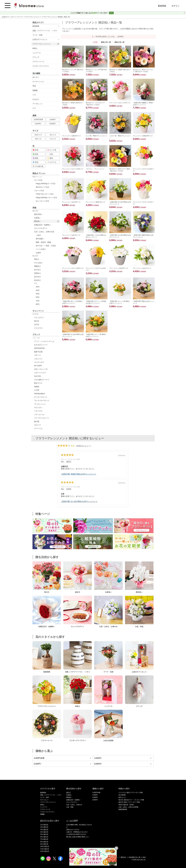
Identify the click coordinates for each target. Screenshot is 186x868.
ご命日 (38, 235)
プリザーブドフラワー (41, 66)
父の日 (37, 324)
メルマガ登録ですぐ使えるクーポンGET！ (90, 13)
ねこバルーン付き (42, 201)
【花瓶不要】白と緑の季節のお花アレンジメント (79, 501)
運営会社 (123, 857)
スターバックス (40, 373)
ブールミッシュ (40, 404)
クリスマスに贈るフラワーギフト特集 (131, 793)
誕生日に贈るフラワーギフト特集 (129, 802)
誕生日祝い (38, 214)
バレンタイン (39, 317)
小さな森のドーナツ (42, 380)
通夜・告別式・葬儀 (43, 242)
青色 (35, 162)
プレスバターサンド (42, 400)
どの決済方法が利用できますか (76, 834)
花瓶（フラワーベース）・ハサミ (45, 31)
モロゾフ (37, 425)
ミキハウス (38, 411)
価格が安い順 (106, 42)
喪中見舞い (40, 239)
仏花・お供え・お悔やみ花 (44, 232)
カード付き (38, 180)
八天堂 (37, 390)
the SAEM (38, 366)
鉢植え (35, 48)
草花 (34, 86)
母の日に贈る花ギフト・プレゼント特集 (131, 800)
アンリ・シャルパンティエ (44, 341)
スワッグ (36, 57)
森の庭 (37, 421)
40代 (38, 290)
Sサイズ (53, 135)
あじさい (36, 77)
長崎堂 (37, 387)
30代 (38, 287)
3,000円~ (53, 119)
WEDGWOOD (39, 348)
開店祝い (47, 221)
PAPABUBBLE (40, 394)
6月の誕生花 (44, 837)
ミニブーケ (37, 53)
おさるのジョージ (41, 345)
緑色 (35, 154)
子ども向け (38, 263)
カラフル (52, 162)
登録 (111, 13)
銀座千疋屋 (38, 352)
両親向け (37, 266)
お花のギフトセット (40, 39)
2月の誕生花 (44, 827)
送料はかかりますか (73, 830)
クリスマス (38, 328)
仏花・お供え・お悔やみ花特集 (128, 807)
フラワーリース (38, 62)
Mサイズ (38, 139)
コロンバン (38, 359)
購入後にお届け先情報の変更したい (78, 837)
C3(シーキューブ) (41, 369)
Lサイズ (53, 139)
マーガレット (37, 104)
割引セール (122, 797)
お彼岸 (38, 253)
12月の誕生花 (45, 851)
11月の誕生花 (45, 849)
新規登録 (162, 6)
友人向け (37, 270)
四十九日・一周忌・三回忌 (46, 246)
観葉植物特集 (123, 809)
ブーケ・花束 (37, 35)
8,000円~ (53, 124)
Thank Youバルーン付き (45, 194)
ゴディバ (37, 355)
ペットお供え (41, 249)
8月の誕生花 (44, 842)
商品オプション (37, 177)
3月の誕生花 (44, 830)
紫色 (35, 158)
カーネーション (38, 81)
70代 (38, 301)
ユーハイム (38, 428)
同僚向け (37, 273)
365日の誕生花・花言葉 (126, 805)
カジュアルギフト (41, 228)
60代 (38, 297)
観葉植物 (36, 26)
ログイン (175, 6)
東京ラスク (38, 383)
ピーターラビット (41, 397)
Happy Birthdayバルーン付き (46, 198)
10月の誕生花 (45, 846)
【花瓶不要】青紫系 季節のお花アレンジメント (79, 474)
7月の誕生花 (44, 839)
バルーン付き (39, 191)
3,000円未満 (38, 119)
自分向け (37, 280)
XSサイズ (38, 135)
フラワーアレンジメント (32, 17)
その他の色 (38, 166)
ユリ (34, 108)
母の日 (37, 321)
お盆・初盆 (70, 807)
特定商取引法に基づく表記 (137, 857)
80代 (38, 304)
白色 (50, 154)
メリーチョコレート (42, 418)
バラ (34, 95)
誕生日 (68, 793)
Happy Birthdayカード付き (46, 184)
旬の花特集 (122, 795)
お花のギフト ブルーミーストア (12, 17)
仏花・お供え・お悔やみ (74, 805)
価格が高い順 (119, 42)
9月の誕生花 (44, 844)
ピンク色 (52, 150)
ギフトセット (44, 800)
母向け (37, 259)
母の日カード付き (42, 187)
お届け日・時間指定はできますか (77, 832)
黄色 (50, 158)
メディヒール (39, 414)
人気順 (95, 42)
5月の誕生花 (44, 834)
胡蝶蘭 (35, 90)
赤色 (35, 150)
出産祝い (37, 218)
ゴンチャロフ (39, 362)
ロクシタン (38, 407)
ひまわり (36, 99)
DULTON (37, 376)
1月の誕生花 (44, 825)
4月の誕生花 (44, 832)
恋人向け (37, 277)
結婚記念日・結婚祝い (42, 225)
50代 (38, 294)
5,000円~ (38, 124)
